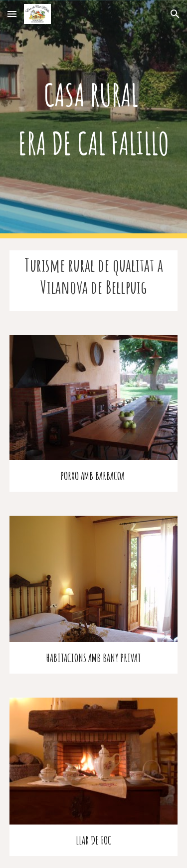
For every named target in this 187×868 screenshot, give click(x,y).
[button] (12, 14)
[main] (94, 119)
